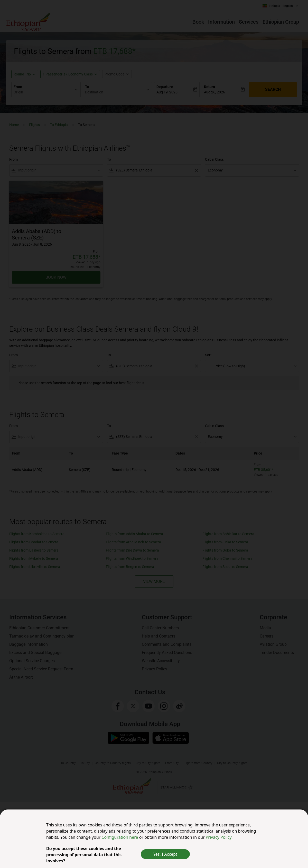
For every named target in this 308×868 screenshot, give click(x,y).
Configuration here (120, 837)
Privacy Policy (219, 837)
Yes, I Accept (165, 854)
